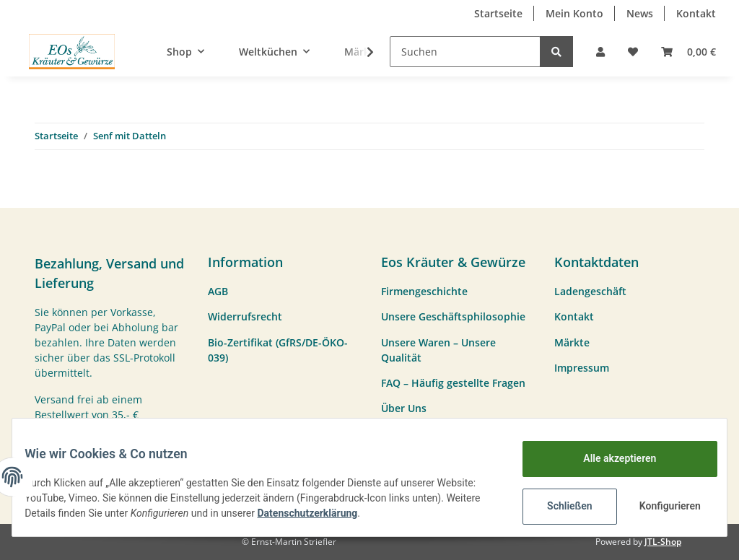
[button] (600, 52)
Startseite (498, 13)
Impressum (582, 368)
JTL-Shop (663, 542)
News (640, 13)
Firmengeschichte (424, 291)
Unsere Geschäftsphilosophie (453, 316)
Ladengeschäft (590, 291)
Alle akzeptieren (609, 458)
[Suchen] (465, 52)
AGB (218, 291)
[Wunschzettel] (633, 52)
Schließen (559, 506)
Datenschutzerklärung (389, 513)
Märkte (572, 342)
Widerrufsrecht (245, 316)
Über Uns (404, 408)
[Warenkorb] (688, 52)
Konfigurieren (661, 506)
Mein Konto (574, 13)
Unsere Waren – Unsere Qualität (438, 350)
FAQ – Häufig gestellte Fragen (453, 383)
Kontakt (696, 13)
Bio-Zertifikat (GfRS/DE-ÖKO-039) (278, 350)
